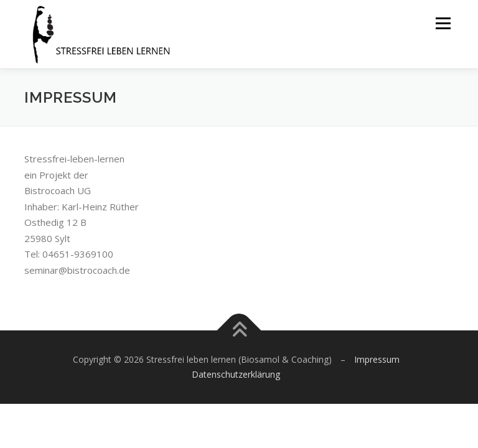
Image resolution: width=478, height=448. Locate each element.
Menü (443, 23)
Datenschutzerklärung (236, 374)
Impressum (377, 359)
